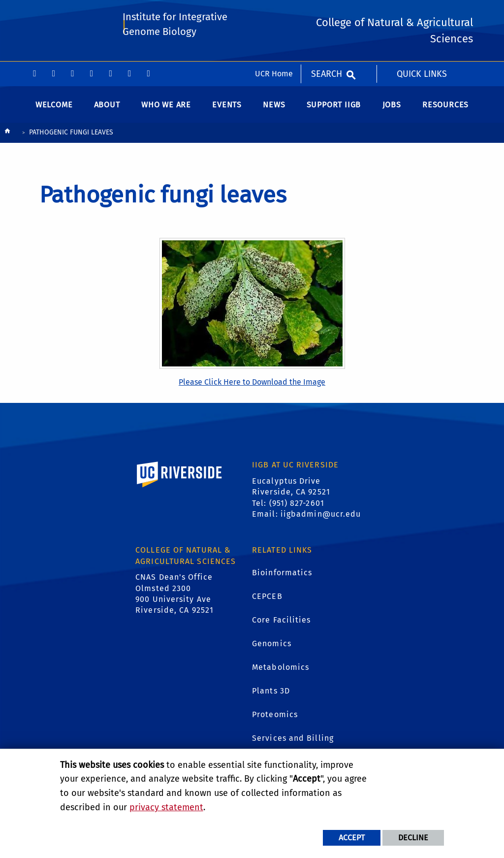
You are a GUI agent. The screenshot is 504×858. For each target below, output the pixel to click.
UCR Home (274, 12)
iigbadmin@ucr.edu (321, 518)
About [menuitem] (107, 109)
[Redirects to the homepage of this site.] (7, 138)
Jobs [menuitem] (392, 109)
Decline (413, 838)
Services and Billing (293, 742)
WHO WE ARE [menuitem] (166, 109)
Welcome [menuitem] (54, 109)
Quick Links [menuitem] (422, 12)
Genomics (272, 648)
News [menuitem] (274, 109)
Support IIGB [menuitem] (334, 109)
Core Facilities (282, 624)
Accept (352, 838)
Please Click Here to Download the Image (252, 387)
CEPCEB (267, 601)
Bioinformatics (282, 577)
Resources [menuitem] (445, 109)
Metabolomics (281, 672)
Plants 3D (271, 695)
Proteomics (275, 719)
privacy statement (166, 807)
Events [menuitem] (227, 109)
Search (327, 12)
